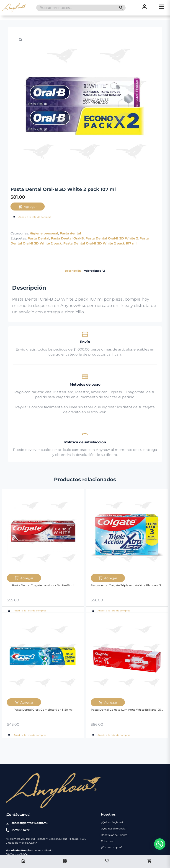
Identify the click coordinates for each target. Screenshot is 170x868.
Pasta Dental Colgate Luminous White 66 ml (43, 585)
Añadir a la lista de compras (31, 217)
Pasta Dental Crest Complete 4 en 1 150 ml (43, 710)
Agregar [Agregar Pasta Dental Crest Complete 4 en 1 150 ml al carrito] (24, 702)
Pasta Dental (38, 238)
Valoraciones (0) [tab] (95, 271)
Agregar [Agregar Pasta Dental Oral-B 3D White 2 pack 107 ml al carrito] (27, 207)
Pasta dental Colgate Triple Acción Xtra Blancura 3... (127, 585)
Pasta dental (70, 233)
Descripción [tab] (73, 271)
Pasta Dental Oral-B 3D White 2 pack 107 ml (100, 243)
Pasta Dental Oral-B (67, 238)
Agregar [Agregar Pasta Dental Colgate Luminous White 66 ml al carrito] (24, 578)
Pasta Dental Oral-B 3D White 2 (112, 238)
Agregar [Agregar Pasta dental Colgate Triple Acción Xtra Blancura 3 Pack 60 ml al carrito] (108, 578)
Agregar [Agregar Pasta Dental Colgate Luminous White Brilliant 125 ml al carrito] (108, 702)
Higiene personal (44, 233)
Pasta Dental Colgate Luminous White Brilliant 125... (127, 710)
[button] (21, 39)
